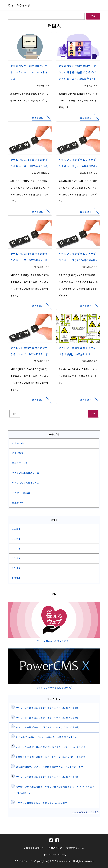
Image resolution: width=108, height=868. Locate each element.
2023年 (16, 559)
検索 (93, 16)
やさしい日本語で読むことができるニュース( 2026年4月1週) (47, 777)
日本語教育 (18, 453)
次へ (93, 414)
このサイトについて (34, 848)
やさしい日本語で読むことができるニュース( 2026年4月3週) (47, 708)
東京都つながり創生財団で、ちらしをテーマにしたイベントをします (29, 72)
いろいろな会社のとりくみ (26, 483)
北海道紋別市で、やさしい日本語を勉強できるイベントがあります (49, 767)
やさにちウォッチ (19, 5)
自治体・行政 (19, 444)
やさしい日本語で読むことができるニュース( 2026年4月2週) (47, 728)
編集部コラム (19, 503)
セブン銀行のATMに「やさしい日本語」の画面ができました (46, 737)
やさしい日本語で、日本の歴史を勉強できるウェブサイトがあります (50, 747)
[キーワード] (46, 16)
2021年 (16, 578)
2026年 (16, 529)
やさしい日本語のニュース (26, 473)
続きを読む (38, 118)
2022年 (16, 568)
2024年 (16, 549)
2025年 (16, 539)
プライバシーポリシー (54, 855)
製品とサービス (20, 463)
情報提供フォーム (75, 848)
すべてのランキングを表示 (85, 812)
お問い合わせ (55, 848)
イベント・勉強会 (21, 493)
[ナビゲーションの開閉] (98, 5)
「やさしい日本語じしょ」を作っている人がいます (41, 803)
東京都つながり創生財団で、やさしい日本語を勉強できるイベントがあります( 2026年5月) (77, 72)
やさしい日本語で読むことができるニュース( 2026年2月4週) (47, 718)
